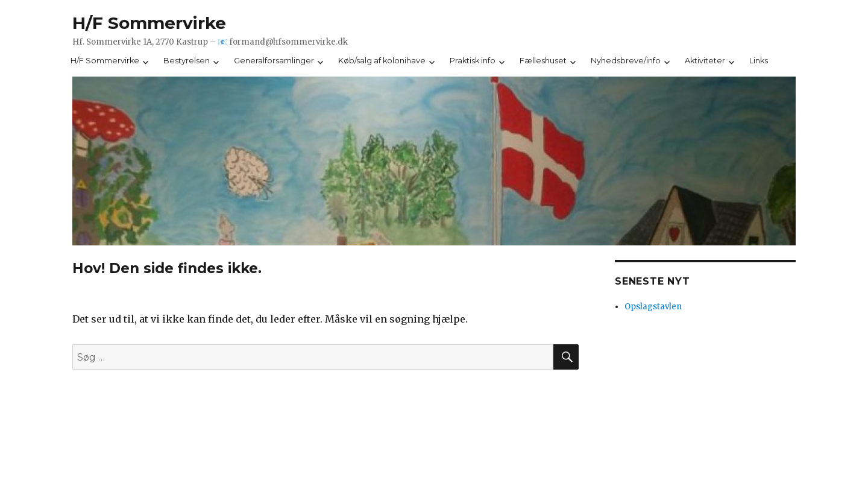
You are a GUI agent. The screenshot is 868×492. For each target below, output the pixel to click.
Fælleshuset (543, 61)
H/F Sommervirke (149, 23)
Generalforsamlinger (274, 61)
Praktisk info (473, 61)
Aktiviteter (705, 61)
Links (759, 61)
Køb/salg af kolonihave (382, 61)
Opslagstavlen (653, 307)
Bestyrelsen (187, 61)
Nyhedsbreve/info (626, 61)
